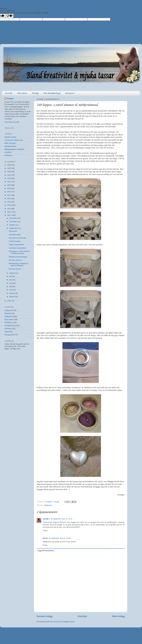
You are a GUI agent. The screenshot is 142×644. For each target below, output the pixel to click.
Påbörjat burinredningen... (19, 257)
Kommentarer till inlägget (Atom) (62, 622)
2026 (9, 165)
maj (11, 283)
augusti (12, 273)
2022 (9, 178)
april (11, 286)
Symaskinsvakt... (15, 235)
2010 (9, 301)
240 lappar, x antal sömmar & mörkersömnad (19, 252)
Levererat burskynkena (18, 248)
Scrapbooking (10, 326)
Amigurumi (9, 310)
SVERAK (8, 152)
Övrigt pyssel (9, 335)
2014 (9, 205)
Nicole (45, 538)
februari (12, 293)
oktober (12, 225)
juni (11, 280)
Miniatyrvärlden (10, 146)
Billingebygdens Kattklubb (14, 149)
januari (12, 297)
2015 (9, 202)
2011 (9, 215)
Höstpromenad (15, 241)
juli (10, 276)
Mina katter (22, 93)
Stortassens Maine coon (14, 140)
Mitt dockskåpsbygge (52, 93)
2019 (9, 188)
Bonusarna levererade (17, 238)
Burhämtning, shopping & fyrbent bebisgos (19, 264)
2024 (9, 172)
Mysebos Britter (10, 137)
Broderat (8, 313)
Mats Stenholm (10, 143)
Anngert (10, 99)
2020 (9, 185)
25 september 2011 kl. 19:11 (61, 519)
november (13, 222)
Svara (45, 531)
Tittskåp (35, 93)
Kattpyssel (70, 93)
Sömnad (8, 329)
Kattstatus (8, 155)
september (14, 228)
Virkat (7, 332)
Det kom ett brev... (16, 260)
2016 (9, 198)
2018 (9, 192)
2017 (9, 195)
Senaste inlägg (44, 616)
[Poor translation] (9, 16)
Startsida (9, 93)
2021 (9, 182)
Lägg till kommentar (46, 551)
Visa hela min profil (12, 122)
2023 (9, 175)
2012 (9, 212)
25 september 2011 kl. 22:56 (60, 538)
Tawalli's (46, 519)
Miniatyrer (8, 322)
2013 (9, 209)
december (13, 218)
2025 (9, 168)
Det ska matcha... (16, 269)
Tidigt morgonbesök (16, 245)
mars (11, 290)
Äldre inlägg (118, 616)
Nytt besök (13, 231)
